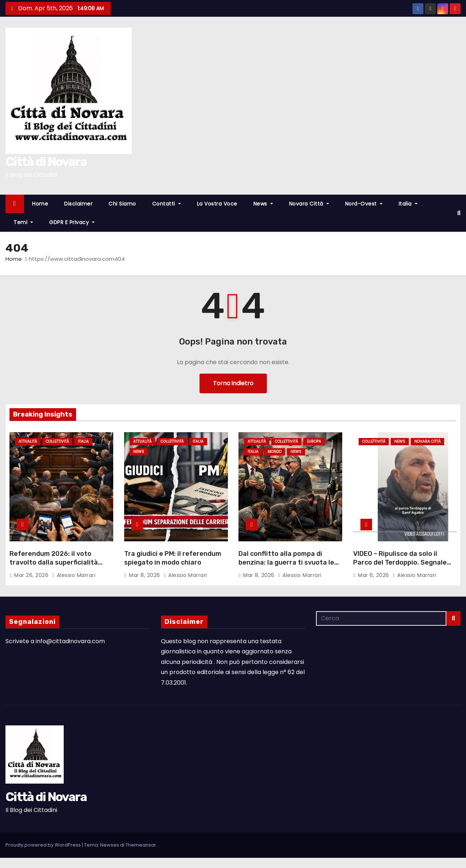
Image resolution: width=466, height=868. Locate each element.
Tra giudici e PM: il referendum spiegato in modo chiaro (173, 558)
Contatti (167, 204)
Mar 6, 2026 (374, 575)
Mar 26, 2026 (32, 575)
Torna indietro (233, 383)
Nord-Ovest (364, 204)
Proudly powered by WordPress (44, 845)
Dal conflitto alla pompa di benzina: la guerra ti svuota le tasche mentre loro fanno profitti (286, 567)
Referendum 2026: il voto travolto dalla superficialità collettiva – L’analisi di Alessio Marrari (57, 567)
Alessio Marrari (74, 575)
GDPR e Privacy (72, 222)
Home (40, 204)
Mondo (275, 452)
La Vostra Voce (217, 204)
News (263, 204)
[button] (459, 213)
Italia (408, 204)
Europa (314, 441)
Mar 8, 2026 (145, 575)
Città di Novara (46, 162)
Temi (23, 222)
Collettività (57, 441)
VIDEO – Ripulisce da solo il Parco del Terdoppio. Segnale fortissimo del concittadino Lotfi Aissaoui (400, 567)
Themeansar (141, 845)
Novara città (309, 204)
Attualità (28, 441)
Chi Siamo (122, 204)
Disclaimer (78, 204)
